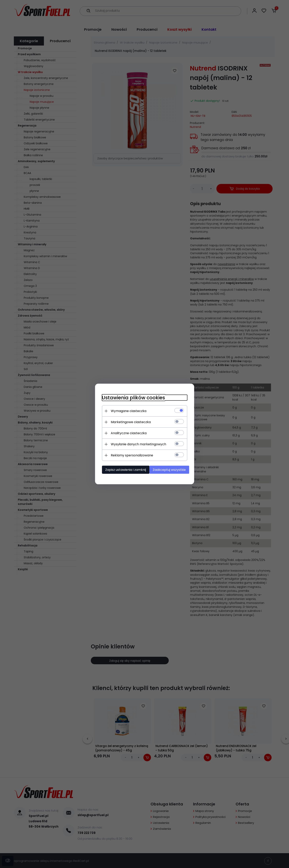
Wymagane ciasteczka (126, 411)
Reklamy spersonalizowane (129, 455)
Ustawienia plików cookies (131, 397)
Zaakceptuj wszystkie (170, 470)
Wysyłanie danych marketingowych (136, 444)
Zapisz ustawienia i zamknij (123, 470)
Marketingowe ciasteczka (128, 422)
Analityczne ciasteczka (126, 433)
